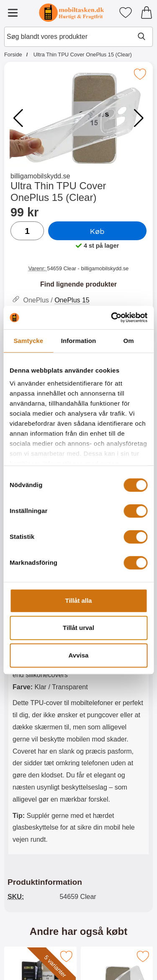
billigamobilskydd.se (40, 176)
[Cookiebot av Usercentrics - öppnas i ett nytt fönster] (112, 317)
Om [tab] (129, 341)
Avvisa (79, 655)
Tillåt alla (79, 600)
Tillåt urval (78, 628)
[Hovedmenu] (13, 13)
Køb (97, 231)
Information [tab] (79, 341)
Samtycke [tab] (28, 341)
